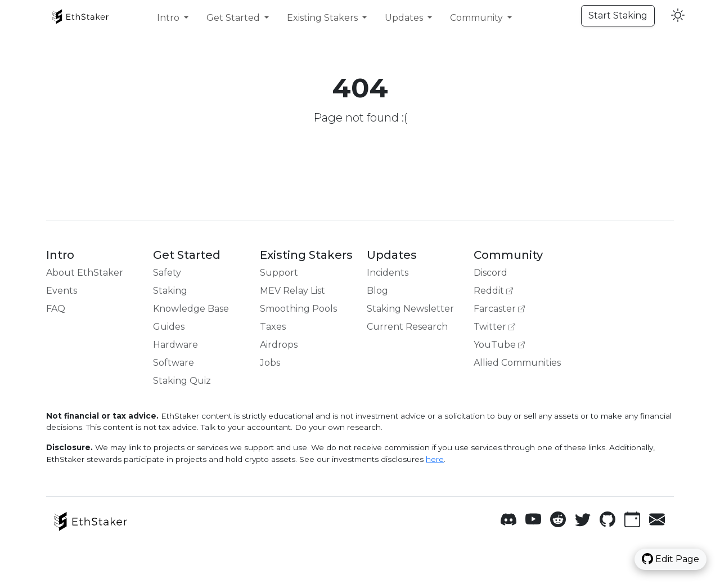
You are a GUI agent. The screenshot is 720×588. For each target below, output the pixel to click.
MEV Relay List (292, 291)
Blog (377, 291)
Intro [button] (169, 18)
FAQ (56, 309)
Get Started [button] (234, 18)
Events (62, 291)
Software (174, 363)
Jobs (270, 363)
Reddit (493, 291)
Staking (170, 291)
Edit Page (670, 559)
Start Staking (618, 15)
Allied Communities (517, 363)
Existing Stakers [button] (323, 18)
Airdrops (279, 345)
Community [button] (478, 18)
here (435, 459)
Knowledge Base (191, 309)
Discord (490, 273)
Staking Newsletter (410, 309)
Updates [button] (405, 18)
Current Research (407, 327)
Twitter (494, 327)
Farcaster (499, 309)
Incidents (388, 273)
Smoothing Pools (298, 309)
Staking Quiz (182, 381)
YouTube (499, 345)
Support (279, 273)
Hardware (175, 345)
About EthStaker (85, 273)
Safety (167, 273)
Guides (169, 327)
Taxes (273, 327)
